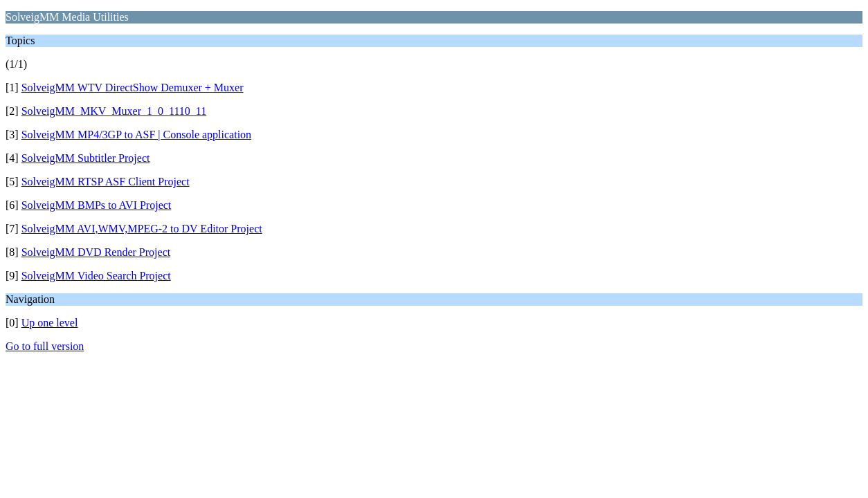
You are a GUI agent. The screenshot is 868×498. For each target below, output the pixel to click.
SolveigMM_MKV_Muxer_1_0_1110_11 (114, 111)
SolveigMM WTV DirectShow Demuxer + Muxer (133, 87)
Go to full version (45, 346)
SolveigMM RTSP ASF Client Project (106, 182)
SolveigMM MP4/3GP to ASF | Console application (136, 135)
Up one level (50, 323)
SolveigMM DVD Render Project (96, 252)
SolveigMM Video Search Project (96, 276)
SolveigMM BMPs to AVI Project (97, 205)
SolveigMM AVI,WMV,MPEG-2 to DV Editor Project (142, 229)
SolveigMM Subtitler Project (86, 158)
